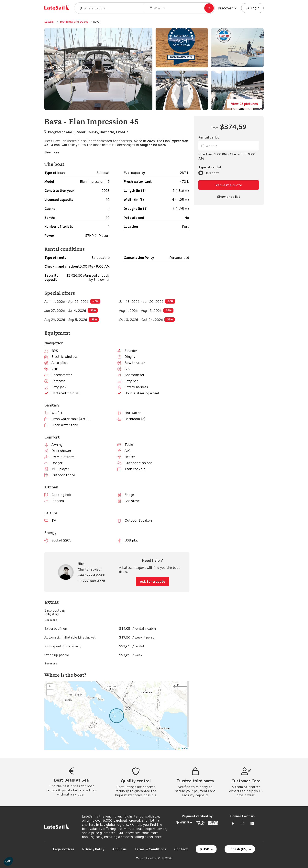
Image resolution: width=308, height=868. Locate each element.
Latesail (49, 22)
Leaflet (183, 748)
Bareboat (212, 173)
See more (51, 620)
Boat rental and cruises (74, 22)
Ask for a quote (153, 581)
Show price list (229, 197)
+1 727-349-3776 (91, 581)
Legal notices (64, 849)
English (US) (239, 849)
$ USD (205, 849)
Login (252, 8)
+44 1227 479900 (91, 575)
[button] (228, 8)
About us (119, 849)
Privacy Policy (93, 849)
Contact (181, 849)
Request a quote (229, 185)
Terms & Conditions (150, 849)
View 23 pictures (244, 104)
